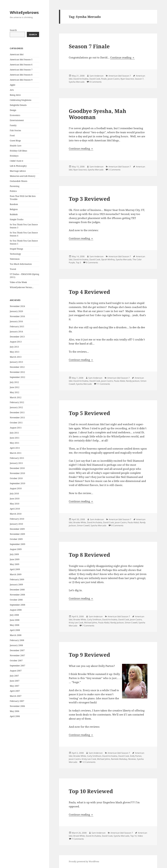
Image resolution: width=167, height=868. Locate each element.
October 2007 (16, 661)
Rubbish (14, 214)
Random (14, 204)
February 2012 (17, 402)
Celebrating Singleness (21, 100)
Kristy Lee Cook (76, 623)
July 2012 (14, 382)
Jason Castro (114, 79)
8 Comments (96, 82)
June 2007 (15, 681)
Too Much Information (21, 264)
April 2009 (15, 569)
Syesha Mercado (77, 82)
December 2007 (17, 650)
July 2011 (14, 433)
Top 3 (78, 263)
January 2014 (16, 332)
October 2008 (16, 600)
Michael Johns (91, 623)
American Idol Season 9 (21, 80)
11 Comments (103, 384)
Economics (15, 115)
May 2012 (15, 392)
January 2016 (16, 321)
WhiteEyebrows (24, 12)
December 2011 (17, 412)
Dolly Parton (136, 756)
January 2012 (16, 407)
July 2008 (14, 615)
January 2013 (16, 362)
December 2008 (17, 590)
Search (13, 30)
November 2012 (17, 372)
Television (15, 259)
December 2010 (17, 468)
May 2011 (15, 443)
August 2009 (16, 549)
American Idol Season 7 (21, 70)
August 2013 (16, 342)
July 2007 (14, 676)
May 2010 (15, 504)
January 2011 (16, 463)
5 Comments (115, 170)
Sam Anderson (97, 76)
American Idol (17, 54)
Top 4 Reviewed (89, 292)
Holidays (14, 156)
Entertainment (17, 120)
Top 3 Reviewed (89, 199)
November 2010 (17, 473)
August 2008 (16, 610)
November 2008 (17, 595)
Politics (13, 191)
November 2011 (17, 418)
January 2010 (16, 524)
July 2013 (14, 347)
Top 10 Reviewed (91, 791)
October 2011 (16, 423)
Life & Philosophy (18, 166)
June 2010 (15, 499)
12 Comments (89, 762)
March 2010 (16, 514)
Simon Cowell (83, 525)
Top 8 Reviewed (89, 555)
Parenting (15, 186)
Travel (13, 269)
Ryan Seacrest (127, 79)
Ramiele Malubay (119, 759)
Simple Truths (17, 219)
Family (13, 125)
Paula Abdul (120, 381)
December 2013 (17, 337)
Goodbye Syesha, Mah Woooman (98, 114)
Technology (15, 254)
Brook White (79, 836)
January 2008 (16, 645)
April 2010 (15, 509)
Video (140, 836)
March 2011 (16, 453)
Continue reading (122, 57)
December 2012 (17, 367)
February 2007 (17, 701)
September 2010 (17, 483)
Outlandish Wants (19, 181)
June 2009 (15, 559)
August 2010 (16, 488)
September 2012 (17, 377)
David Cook (95, 79)
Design (13, 110)
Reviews (132, 759)
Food (12, 136)
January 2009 (16, 585)
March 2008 (16, 635)
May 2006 (15, 711)
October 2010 (16, 478)
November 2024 (17, 306)
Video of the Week (18, 282)
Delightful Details (18, 105)
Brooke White (80, 522)
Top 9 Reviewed (89, 655)
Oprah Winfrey (108, 259)
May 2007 (15, 686)
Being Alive (15, 95)
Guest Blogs (15, 141)
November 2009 (17, 534)
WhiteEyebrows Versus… (22, 287)
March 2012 (16, 397)
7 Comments (88, 626)
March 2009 (16, 574)
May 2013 (15, 352)
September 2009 (17, 544)
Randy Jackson (133, 381)
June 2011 (15, 438)
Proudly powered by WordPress (84, 861)
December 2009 (17, 529)
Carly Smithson (94, 620)
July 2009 (14, 554)
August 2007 (16, 671)
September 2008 (17, 605)
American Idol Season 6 (21, 65)
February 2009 (17, 579)
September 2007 (17, 666)
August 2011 (16, 428)
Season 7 (139, 79)
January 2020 (16, 311)
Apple (13, 85)
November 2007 (17, 655)
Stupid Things (16, 249)
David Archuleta (81, 79)
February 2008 (17, 640)
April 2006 (15, 716)
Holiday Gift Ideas (18, 151)
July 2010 (14, 494)
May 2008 (15, 625)
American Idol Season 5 (21, 60)
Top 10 (133, 836)
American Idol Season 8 (21, 75)
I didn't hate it (16, 161)
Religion (14, 209)
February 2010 (17, 519)
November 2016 (17, 316)
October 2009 (16, 539)
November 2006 (17, 706)
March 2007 (16, 696)
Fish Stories (15, 130)
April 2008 (15, 630)
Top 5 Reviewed (89, 413)
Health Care (16, 146)
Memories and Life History (23, 176)
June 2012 (15, 387)
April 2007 (15, 691)
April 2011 (15, 448)
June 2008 (15, 620)
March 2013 (16, 357)
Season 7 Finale (89, 46)
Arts (12, 90)
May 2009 (15, 564)
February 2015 (17, 327)
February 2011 (17, 458)
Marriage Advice (18, 171)
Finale (104, 79)
